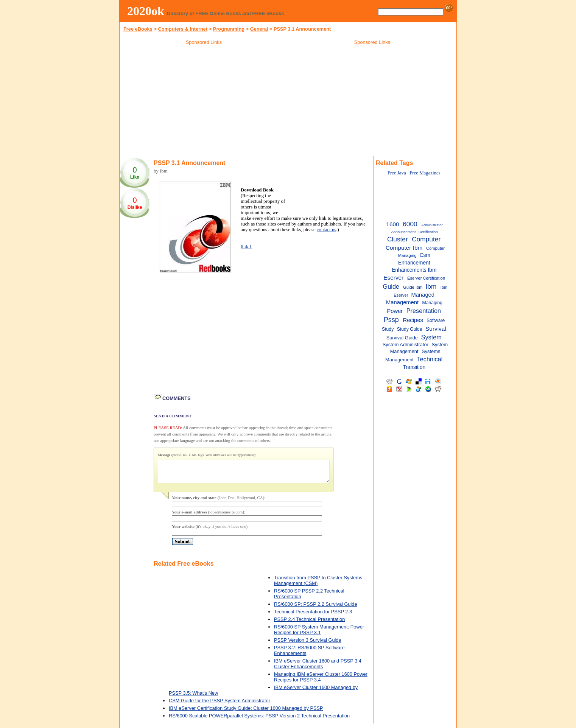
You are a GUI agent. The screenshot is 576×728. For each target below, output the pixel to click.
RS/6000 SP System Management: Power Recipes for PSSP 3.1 (319, 634)
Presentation (424, 311)
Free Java (397, 173)
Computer (426, 239)
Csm (425, 255)
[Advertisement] (204, 102)
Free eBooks (138, 29)
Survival (436, 329)
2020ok (146, 11)
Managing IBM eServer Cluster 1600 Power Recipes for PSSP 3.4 (321, 681)
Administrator (432, 225)
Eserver (393, 278)
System (431, 337)
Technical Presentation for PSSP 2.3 (313, 616)
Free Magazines (425, 173)
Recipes (413, 320)
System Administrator (406, 345)
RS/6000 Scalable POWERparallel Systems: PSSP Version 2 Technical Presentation (259, 720)
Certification (428, 232)
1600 (392, 224)
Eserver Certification (426, 278)
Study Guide (410, 329)
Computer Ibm (404, 248)
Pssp (391, 320)
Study (388, 329)
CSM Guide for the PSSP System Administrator (220, 705)
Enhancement (414, 263)
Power (395, 311)
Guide (391, 286)
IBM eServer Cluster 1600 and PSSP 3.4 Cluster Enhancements (318, 668)
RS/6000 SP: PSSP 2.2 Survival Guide (316, 609)
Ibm (431, 286)
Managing (432, 303)
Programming (229, 29)
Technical (430, 359)
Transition (414, 367)
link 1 (246, 247)
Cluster (398, 239)
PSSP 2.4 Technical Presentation (309, 624)
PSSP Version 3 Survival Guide (308, 645)
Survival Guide (402, 338)
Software (436, 320)
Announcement (404, 232)
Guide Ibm (413, 287)
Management (402, 302)
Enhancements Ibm (414, 270)
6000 (410, 224)
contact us (327, 230)
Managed (423, 295)
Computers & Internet (183, 29)
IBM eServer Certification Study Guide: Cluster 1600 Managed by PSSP (246, 713)
